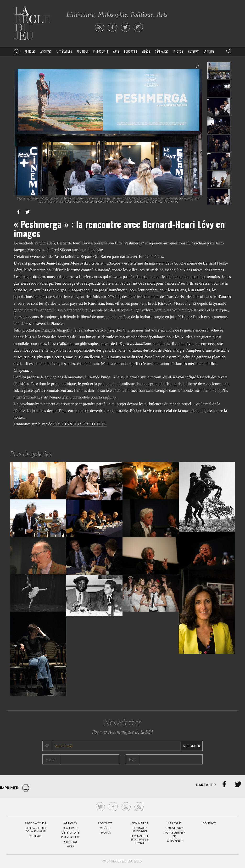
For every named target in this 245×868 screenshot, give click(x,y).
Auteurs (193, 51)
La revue (209, 51)
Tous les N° (175, 828)
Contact (209, 823)
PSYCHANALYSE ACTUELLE (80, 424)
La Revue (174, 823)
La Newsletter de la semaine (36, 830)
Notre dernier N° (175, 834)
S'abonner (192, 746)
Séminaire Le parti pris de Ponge (140, 839)
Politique (83, 51)
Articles (30, 51)
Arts (116, 51)
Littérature (64, 51)
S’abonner (174, 841)
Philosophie (101, 51)
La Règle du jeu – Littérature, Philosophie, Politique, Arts (17, 50)
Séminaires (162, 51)
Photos (178, 51)
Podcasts (131, 51)
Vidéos (146, 51)
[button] (228, 51)
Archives (46, 51)
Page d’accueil (36, 823)
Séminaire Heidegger (140, 830)
